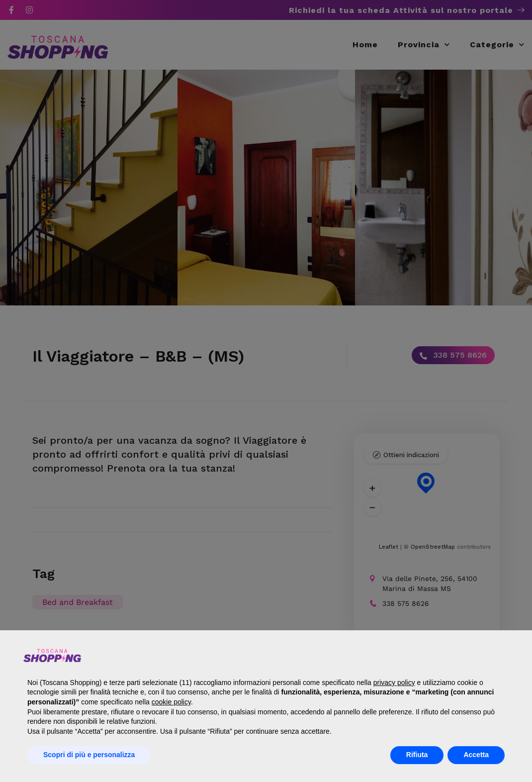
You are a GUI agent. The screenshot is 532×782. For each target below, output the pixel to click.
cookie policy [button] (171, 702)
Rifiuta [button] (417, 755)
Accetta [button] (476, 755)
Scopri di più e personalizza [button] (89, 755)
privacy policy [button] (394, 683)
